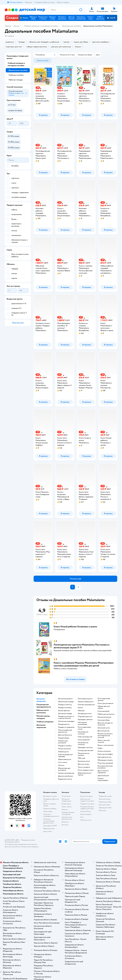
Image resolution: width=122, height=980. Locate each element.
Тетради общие (64, 738)
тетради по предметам (66, 727)
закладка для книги (85, 714)
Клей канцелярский (85, 737)
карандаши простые (85, 748)
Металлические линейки (84, 754)
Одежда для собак (105, 808)
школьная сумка (104, 728)
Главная (8, 26)
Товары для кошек (105, 796)
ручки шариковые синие (84, 728)
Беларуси (35, 847)
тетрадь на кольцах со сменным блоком (66, 717)
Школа (16, 26)
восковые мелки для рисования (105, 767)
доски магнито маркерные (103, 772)
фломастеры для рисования (64, 769)
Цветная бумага (103, 776)
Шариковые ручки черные (85, 774)
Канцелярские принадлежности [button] (44, 706)
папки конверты (84, 767)
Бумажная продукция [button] (41, 700)
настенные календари (66, 721)
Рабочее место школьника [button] (43, 711)
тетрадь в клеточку (65, 705)
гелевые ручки (63, 752)
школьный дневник (65, 699)
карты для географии (105, 754)
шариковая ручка (65, 759)
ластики (61, 765)
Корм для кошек (105, 799)
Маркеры (81, 711)
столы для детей (103, 711)
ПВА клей (81, 758)
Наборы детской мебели (104, 707)
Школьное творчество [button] (41, 726)
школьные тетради (65, 714)
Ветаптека (102, 810)
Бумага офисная (64, 711)
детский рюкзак (104, 731)
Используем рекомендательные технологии (21, 844)
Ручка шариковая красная (104, 700)
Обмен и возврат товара (50, 805)
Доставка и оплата (50, 796)
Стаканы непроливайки (103, 779)
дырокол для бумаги (66, 776)
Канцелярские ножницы (83, 744)
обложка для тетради (66, 702)
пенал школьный (64, 749)
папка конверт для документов (65, 731)
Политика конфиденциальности (51, 815)
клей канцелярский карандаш (65, 755)
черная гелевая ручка (86, 702)
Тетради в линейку (65, 708)
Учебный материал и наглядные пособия (41, 26)
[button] (111, 18)
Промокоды (48, 811)
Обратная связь (49, 829)
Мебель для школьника (106, 714)
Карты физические (104, 757)
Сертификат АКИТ (50, 826)
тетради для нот (64, 724)
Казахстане (26, 847)
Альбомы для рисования (63, 742)
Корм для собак (104, 805)
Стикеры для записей (85, 750)
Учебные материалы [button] (45, 722)
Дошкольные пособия (72, 26)
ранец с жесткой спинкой (104, 741)
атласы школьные (104, 751)
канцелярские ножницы (83, 733)
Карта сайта (47, 831)
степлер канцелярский (86, 705)
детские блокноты (65, 735)
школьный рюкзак (104, 717)
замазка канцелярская (66, 773)
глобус (100, 748)
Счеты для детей (84, 740)
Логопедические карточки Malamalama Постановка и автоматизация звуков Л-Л (81, 646)
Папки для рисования (105, 703)
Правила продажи (50, 809)
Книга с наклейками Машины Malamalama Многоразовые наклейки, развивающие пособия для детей (84, 664)
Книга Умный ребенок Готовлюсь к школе (75, 627)
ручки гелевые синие (86, 770)
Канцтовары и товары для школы (18, 57)
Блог (82, 817)
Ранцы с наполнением (106, 745)
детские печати (84, 764)
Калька (80, 708)
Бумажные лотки (84, 761)
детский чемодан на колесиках (105, 724)
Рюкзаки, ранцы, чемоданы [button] (43, 717)
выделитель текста (65, 779)
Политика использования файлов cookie (49, 821)
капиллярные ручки (85, 699)
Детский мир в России (13, 847)
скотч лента (63, 762)
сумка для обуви (104, 720)
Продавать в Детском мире (51, 800)
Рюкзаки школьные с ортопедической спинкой (105, 736)
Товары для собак (105, 802)
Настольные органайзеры (83, 723)
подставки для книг (85, 717)
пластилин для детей (105, 763)
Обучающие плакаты (105, 760)
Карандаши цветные (85, 720)
